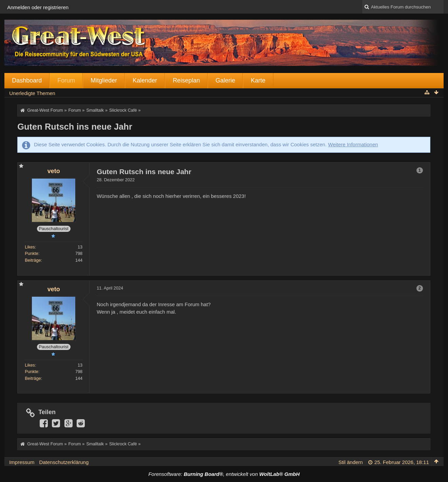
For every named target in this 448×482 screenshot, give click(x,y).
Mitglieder (104, 80)
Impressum (22, 462)
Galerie (225, 80)
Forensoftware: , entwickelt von (224, 474)
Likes (30, 247)
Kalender (145, 80)
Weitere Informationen (353, 144)
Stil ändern (351, 462)
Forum (66, 80)
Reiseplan (186, 80)
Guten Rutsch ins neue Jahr (75, 127)
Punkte (32, 253)
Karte (258, 80)
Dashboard (27, 80)
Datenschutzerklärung (64, 462)
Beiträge (33, 260)
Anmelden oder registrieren (38, 7)
